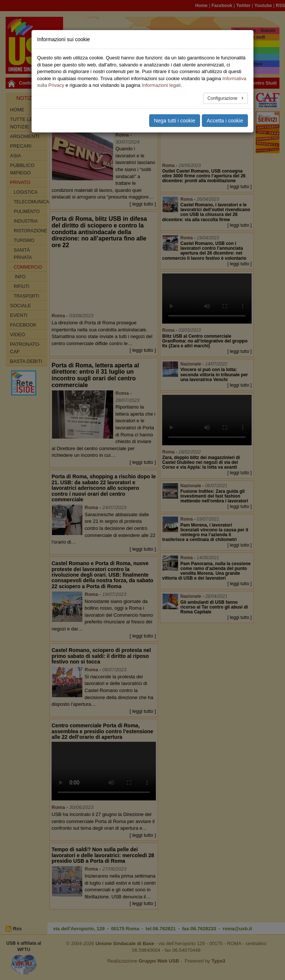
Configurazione (223, 98)
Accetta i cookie (225, 121)
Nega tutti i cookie (175, 121)
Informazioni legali (161, 85)
